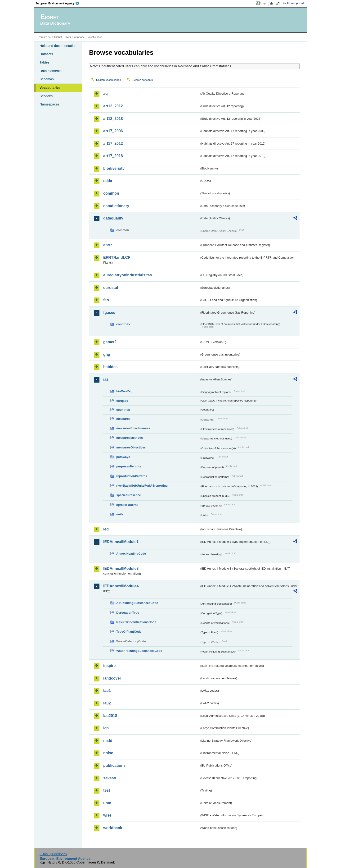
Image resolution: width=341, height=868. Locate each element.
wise (107, 815)
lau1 (107, 691)
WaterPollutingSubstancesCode (139, 651)
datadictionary (116, 206)
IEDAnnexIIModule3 (121, 569)
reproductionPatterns (132, 476)
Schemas (47, 79)
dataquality (113, 218)
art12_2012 (113, 106)
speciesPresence (129, 495)
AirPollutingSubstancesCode (137, 603)
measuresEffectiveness (133, 428)
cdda (108, 181)
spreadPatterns (127, 505)
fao (106, 300)
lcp (106, 728)
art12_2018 (113, 119)
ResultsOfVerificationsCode (136, 622)
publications (114, 765)
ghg (107, 354)
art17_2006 (113, 131)
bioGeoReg (124, 391)
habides (110, 367)
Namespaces (49, 104)
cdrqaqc (122, 401)
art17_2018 (113, 156)
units (120, 514)
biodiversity (114, 168)
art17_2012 (113, 144)
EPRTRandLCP (117, 258)
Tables (45, 62)
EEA (59, 3)
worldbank (113, 828)
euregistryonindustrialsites (128, 275)
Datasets (46, 54)
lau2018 (110, 716)
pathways (123, 457)
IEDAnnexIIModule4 (121, 586)
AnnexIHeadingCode (131, 554)
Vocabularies (50, 88)
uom (107, 803)
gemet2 (110, 342)
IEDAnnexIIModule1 (121, 542)
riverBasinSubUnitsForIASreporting (142, 486)
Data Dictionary (75, 37)
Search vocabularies (108, 80)
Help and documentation (58, 46)
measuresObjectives (131, 447)
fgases (109, 313)
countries (123, 324)
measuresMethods (130, 438)
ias (106, 379)
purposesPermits (129, 466)
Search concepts (143, 80)
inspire (109, 666)
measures (123, 419)
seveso (110, 778)
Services (46, 96)
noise (108, 753)
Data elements (51, 71)
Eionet (58, 37)
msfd (108, 741)
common (111, 193)
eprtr (108, 245)
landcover (112, 678)
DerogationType (128, 613)
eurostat (111, 288)
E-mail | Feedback (53, 854)
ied (106, 529)
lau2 (107, 703)
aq (105, 94)
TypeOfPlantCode (129, 632)
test (107, 790)
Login (264, 3)
